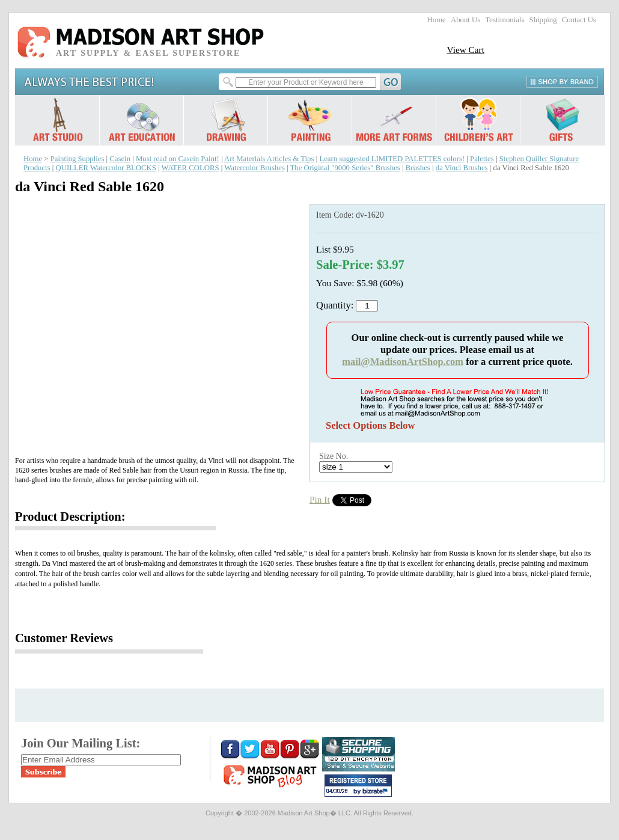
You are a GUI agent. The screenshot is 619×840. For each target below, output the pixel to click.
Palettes (482, 159)
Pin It (320, 499)
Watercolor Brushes (255, 168)
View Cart (465, 50)
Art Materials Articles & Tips (269, 159)
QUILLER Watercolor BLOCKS (106, 168)
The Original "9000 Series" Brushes (345, 168)
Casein (120, 159)
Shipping (543, 20)
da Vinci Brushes (462, 168)
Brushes (418, 168)
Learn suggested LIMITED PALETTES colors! (392, 159)
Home (437, 20)
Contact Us (579, 20)
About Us (465, 20)
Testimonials (505, 20)
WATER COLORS (191, 168)
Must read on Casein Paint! (178, 159)
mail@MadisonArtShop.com (403, 362)
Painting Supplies (78, 159)
